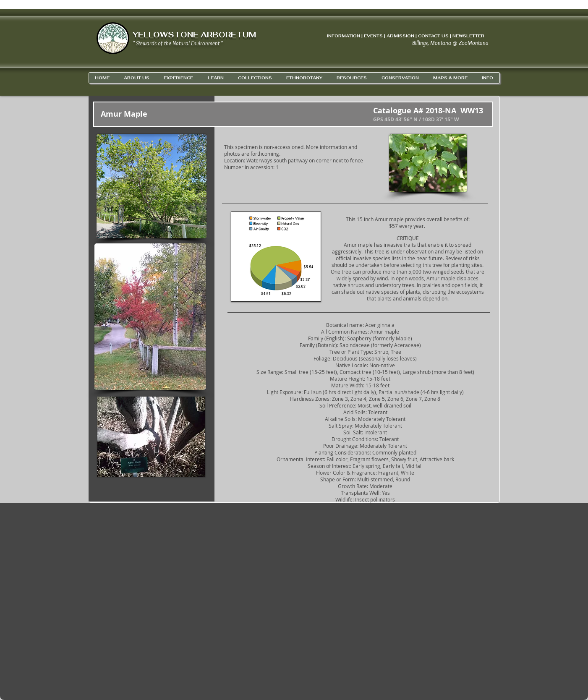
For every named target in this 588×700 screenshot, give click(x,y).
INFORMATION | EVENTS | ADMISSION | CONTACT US (388, 36)
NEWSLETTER (468, 36)
